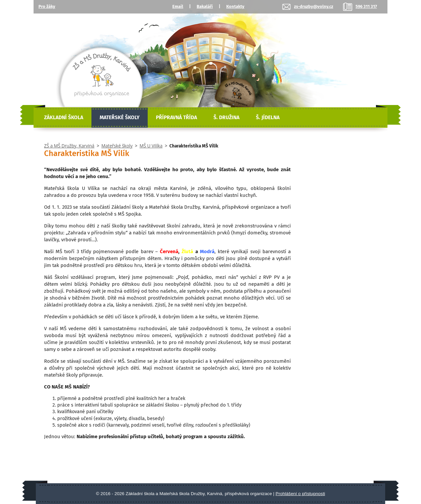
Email (178, 6)
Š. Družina (226, 118)
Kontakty (235, 6)
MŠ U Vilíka (151, 146)
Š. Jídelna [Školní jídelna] (268, 118)
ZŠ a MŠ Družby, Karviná (69, 146)
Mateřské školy (120, 118)
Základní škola (64, 118)
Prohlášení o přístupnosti (300, 494)
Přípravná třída (176, 118)
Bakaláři (205, 6)
